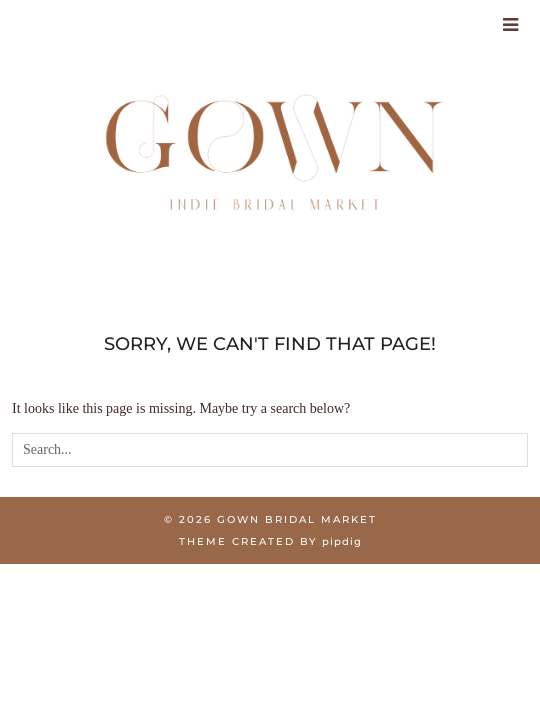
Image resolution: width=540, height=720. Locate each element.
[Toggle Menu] (511, 25)
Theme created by (270, 541)
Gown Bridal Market (297, 519)
